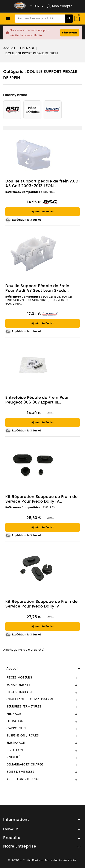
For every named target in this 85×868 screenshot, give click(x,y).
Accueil (12, 669)
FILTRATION (15, 721)
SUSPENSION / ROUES (23, 736)
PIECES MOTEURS (19, 678)
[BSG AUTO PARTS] (12, 110)
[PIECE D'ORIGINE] (32, 110)
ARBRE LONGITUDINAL (23, 779)
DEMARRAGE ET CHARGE (25, 765)
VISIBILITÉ (13, 757)
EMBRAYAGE (16, 743)
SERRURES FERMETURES (24, 707)
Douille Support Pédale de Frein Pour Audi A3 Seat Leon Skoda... (37, 288)
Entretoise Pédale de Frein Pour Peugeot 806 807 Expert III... (37, 400)
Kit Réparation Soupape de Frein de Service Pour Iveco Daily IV (41, 604)
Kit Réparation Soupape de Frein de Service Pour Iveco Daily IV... (41, 499)
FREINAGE (14, 714)
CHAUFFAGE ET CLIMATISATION (30, 699)
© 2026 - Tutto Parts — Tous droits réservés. (42, 861)
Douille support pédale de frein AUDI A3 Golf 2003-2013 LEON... (42, 184)
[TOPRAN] (53, 110)
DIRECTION (15, 750)
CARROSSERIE (17, 728)
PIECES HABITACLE (20, 692)
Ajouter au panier (43, 212)
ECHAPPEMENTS (18, 685)
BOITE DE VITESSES (20, 772)
